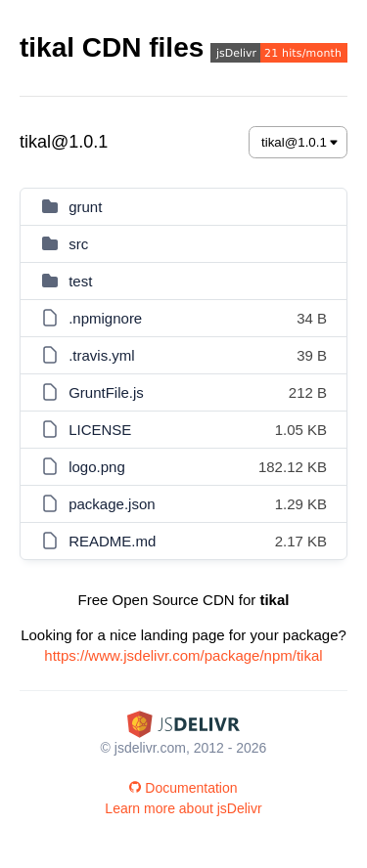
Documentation (183, 788)
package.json (112, 504)
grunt (85, 207)
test (80, 281)
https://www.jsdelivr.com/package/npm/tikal (183, 655)
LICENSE (100, 430)
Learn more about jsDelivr (183, 808)
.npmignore (105, 318)
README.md (112, 541)
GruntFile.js (106, 392)
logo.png (97, 467)
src (78, 244)
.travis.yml (102, 355)
